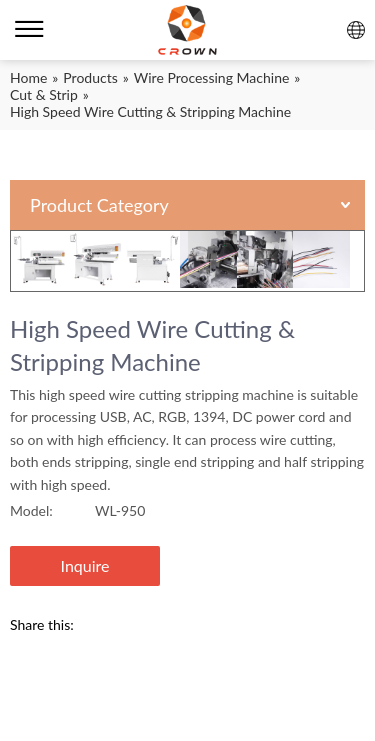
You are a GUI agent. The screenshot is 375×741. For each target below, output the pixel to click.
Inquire (85, 565)
